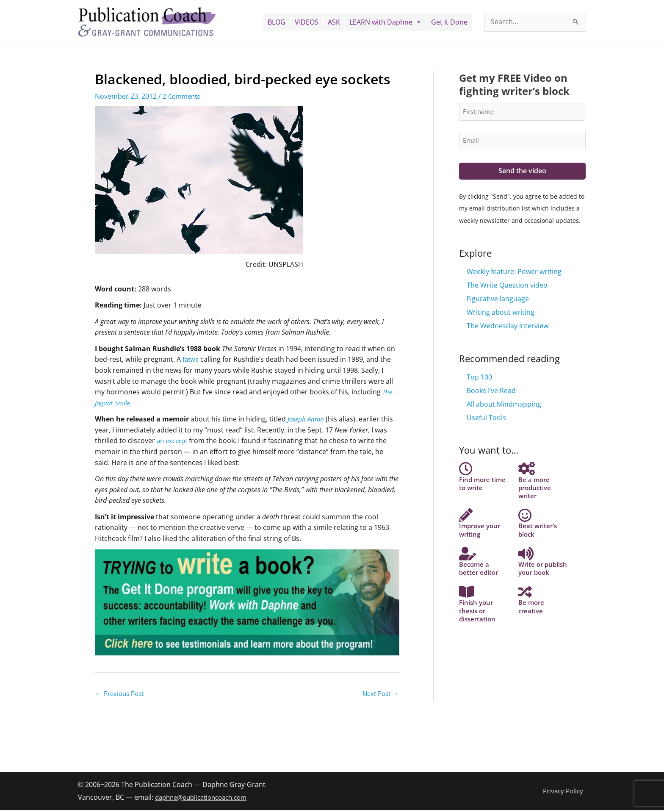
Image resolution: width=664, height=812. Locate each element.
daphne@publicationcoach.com (206, 798)
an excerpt (174, 441)
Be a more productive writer (536, 492)
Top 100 (479, 379)
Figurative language (498, 300)
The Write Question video (507, 287)
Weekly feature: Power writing (514, 273)
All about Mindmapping (504, 406)
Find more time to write (484, 488)
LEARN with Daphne (386, 22)
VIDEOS (307, 22)
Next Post (379, 694)
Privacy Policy (564, 792)
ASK (334, 22)
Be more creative (532, 644)
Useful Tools (486, 419)
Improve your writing (481, 542)
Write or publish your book (539, 593)
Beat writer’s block (539, 542)
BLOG (277, 22)
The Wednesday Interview (508, 327)
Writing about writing (501, 314)
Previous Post (122, 694)
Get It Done (449, 22)
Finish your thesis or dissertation (478, 648)
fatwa (191, 359)
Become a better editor (480, 589)
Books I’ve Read (491, 392)
